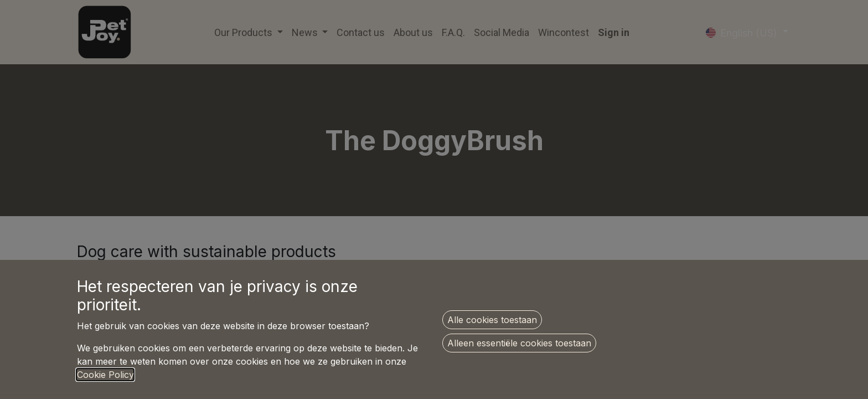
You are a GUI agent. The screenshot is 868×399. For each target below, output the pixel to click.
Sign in (614, 32)
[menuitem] (361, 32)
